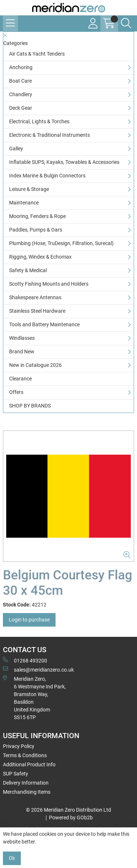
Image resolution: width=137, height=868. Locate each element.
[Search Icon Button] (126, 23)
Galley (16, 149)
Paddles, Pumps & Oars (36, 230)
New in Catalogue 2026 (35, 365)
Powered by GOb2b (71, 818)
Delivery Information (26, 783)
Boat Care (20, 81)
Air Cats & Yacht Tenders (37, 54)
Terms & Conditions (25, 755)
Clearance (20, 379)
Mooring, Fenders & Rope (37, 216)
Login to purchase (29, 620)
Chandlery (21, 94)
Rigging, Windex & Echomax (40, 257)
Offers (16, 392)
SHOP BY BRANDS (30, 406)
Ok (12, 858)
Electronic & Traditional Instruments (50, 135)
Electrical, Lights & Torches (39, 121)
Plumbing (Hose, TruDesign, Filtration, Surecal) (61, 243)
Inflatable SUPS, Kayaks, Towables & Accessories (64, 162)
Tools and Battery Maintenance (44, 324)
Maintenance (24, 203)
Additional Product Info (29, 764)
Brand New (22, 352)
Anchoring (21, 67)
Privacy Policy (19, 746)
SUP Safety (16, 774)
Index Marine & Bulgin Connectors (47, 176)
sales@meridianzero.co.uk (38, 669)
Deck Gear (21, 108)
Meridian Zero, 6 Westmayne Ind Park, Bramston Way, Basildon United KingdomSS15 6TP (34, 698)
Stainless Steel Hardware (37, 311)
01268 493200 (25, 660)
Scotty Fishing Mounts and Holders (49, 284)
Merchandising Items (27, 792)
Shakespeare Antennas (35, 297)
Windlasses (22, 338)
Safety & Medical (28, 270)
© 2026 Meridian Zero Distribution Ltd (68, 810)
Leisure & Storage (29, 189)
